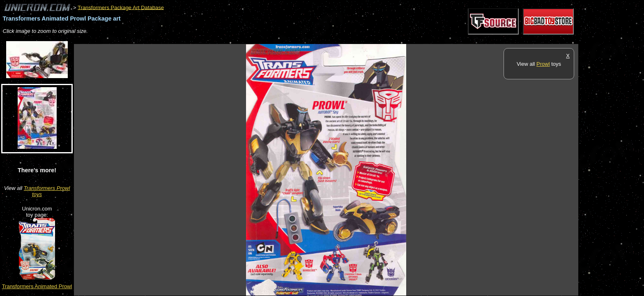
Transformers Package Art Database (121, 7)
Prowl (543, 64)
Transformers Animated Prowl (37, 286)
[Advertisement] (223, 40)
